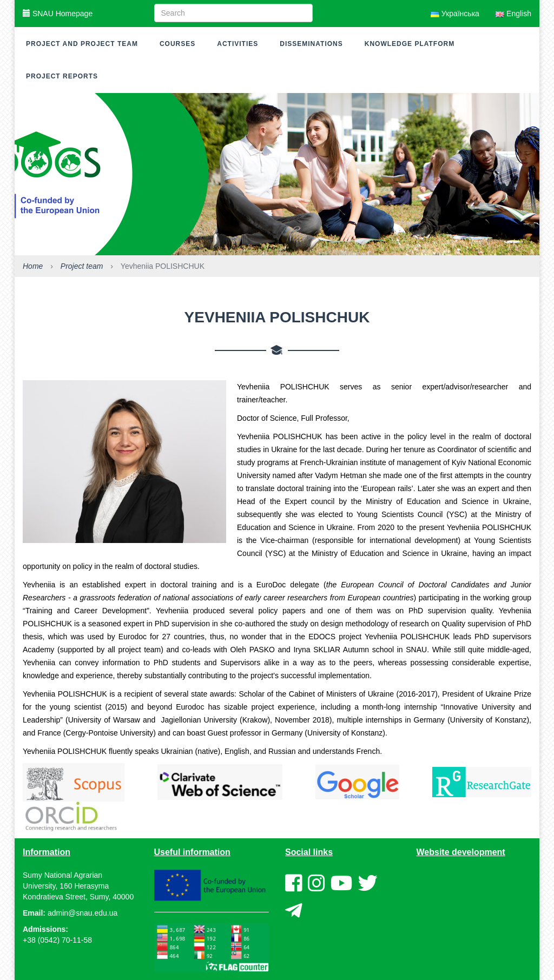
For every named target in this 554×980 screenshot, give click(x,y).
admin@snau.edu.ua (83, 913)
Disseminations (311, 44)
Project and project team (82, 44)
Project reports (62, 76)
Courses (177, 44)
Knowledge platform (410, 44)
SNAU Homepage (58, 14)
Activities (238, 44)
